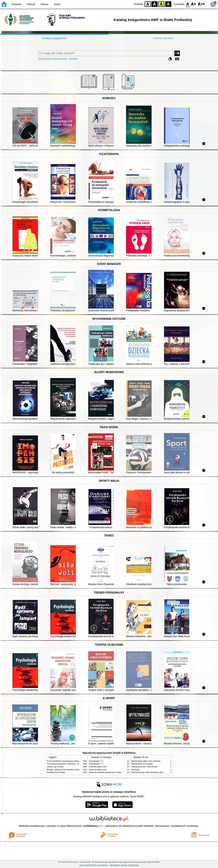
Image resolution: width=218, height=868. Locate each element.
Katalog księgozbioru (54, 38)
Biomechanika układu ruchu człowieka (146, 761)
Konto (57, 4)
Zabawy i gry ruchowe (55, 767)
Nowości (17, 4)
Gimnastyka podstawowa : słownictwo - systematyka (67, 764)
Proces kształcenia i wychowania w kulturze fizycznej (67, 761)
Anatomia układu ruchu (98, 767)
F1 (194, 4)
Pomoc (45, 4)
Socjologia (135, 770)
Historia (31, 4)
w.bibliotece (93, 826)
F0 (188, 4)
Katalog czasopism (163, 38)
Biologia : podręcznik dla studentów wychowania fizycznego (69, 770)
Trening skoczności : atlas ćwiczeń (144, 767)
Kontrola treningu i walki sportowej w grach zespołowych (153, 772)
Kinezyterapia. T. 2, (96, 764)
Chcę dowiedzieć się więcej (94, 865)
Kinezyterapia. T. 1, (96, 761)
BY (168, 4)
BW (154, 4)
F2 (201, 4)
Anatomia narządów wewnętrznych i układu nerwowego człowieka (114, 772)
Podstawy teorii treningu (56, 772)
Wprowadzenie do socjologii (142, 764)
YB (161, 4)
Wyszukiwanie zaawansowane (53, 59)
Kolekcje (73, 59)
